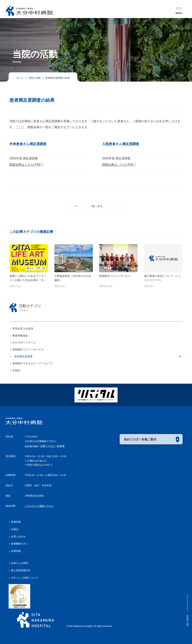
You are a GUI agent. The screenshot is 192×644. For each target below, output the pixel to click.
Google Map (31, 446)
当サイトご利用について (24, 578)
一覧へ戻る (96, 206)
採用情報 (16, 551)
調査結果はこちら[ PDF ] (26, 165)
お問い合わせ (18, 537)
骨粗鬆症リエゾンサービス (28, 349)
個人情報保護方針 (21, 570)
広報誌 (16, 370)
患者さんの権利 (20, 563)
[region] (96, 330)
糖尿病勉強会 (20, 336)
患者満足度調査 (23, 356)
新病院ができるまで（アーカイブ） (33, 363)
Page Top (187, 610)
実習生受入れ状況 (23, 329)
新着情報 (16, 522)
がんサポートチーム (24, 342)
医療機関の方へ (20, 544)
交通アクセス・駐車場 (52, 446)
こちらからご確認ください (39, 506)
